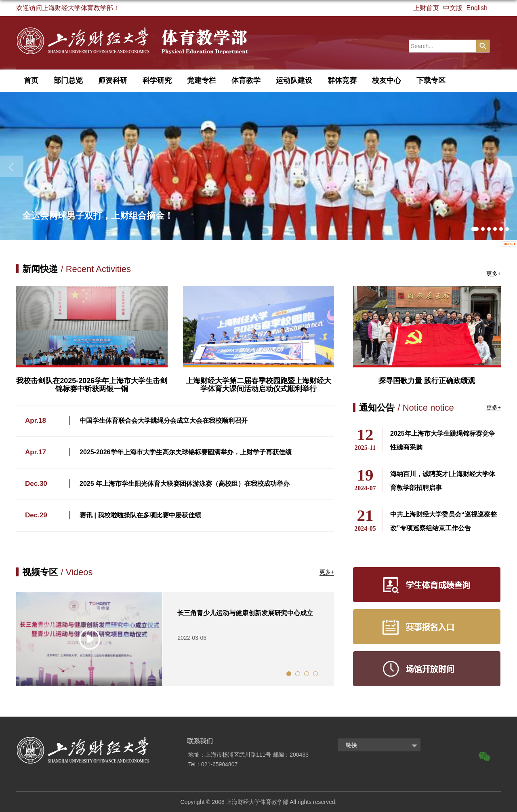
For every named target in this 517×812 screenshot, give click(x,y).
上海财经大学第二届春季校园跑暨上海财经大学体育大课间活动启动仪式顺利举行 (258, 385)
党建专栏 (202, 80)
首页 (31, 80)
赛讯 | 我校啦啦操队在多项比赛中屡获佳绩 (140, 515)
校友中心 (387, 80)
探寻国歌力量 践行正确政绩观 (427, 381)
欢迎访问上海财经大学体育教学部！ (68, 8)
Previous (10, 639)
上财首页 (426, 8)
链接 (351, 745)
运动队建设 (294, 80)
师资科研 (113, 80)
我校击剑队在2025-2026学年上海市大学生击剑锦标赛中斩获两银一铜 (92, 385)
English (477, 8)
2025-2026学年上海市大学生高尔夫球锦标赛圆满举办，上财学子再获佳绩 (186, 452)
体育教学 (246, 80)
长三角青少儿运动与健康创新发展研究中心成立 (245, 613)
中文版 (453, 8)
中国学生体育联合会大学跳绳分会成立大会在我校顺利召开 (164, 421)
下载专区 (431, 80)
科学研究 (157, 80)
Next (340, 639)
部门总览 (68, 80)
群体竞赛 (342, 80)
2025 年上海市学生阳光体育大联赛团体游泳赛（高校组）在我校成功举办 (185, 484)
